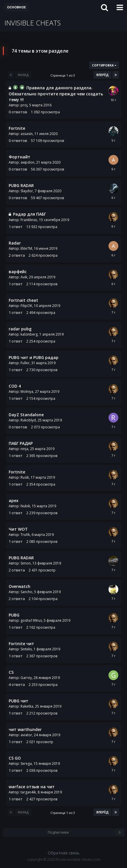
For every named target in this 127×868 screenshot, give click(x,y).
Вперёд (102, 75)
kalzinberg (29, 334)
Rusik (25, 477)
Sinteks (26, 649)
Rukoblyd (28, 420)
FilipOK (26, 306)
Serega (26, 764)
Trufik (25, 535)
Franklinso (29, 220)
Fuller (25, 363)
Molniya (27, 392)
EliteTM (26, 248)
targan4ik (28, 792)
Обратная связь (64, 853)
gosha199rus (31, 620)
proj (24, 105)
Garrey (26, 678)
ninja (24, 449)
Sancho (26, 592)
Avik (24, 277)
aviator (26, 735)
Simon (26, 563)
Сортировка (104, 65)
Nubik (25, 506)
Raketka (27, 706)
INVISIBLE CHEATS (33, 23)
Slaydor (27, 191)
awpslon (27, 162)
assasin (27, 134)
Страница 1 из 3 (63, 75)
